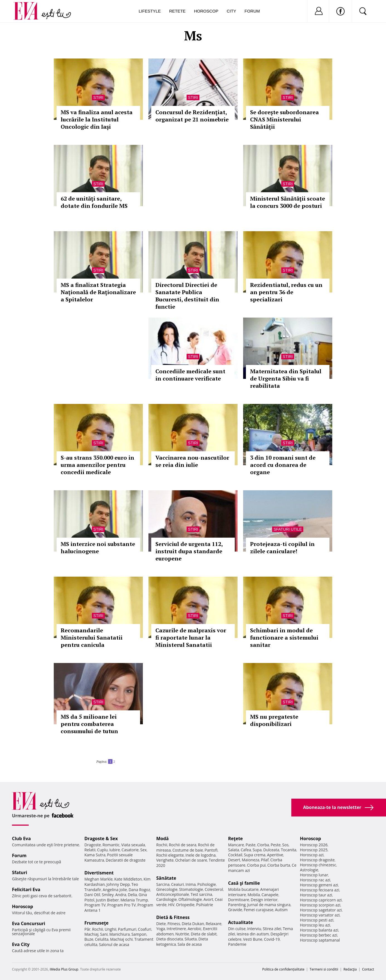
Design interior (264, 900)
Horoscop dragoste (317, 860)
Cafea (246, 850)
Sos (285, 845)
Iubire (114, 850)
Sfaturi (19, 872)
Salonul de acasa (114, 944)
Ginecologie (167, 889)
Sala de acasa (190, 944)
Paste (251, 845)
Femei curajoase (258, 910)
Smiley (108, 895)
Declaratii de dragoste (126, 860)
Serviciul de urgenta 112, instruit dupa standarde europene (189, 551)
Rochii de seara (183, 845)
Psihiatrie (205, 905)
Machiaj (91, 934)
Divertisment (99, 873)
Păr (87, 929)
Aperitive (275, 855)
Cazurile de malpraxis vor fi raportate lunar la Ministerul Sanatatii (191, 638)
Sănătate (166, 878)
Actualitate (240, 922)
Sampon (139, 934)
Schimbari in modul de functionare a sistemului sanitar (284, 638)
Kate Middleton (128, 879)
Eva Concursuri (29, 923)
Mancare (236, 845)
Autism (281, 910)
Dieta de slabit (204, 934)
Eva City (21, 944)
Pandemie (237, 944)
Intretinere (176, 929)
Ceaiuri (178, 884)
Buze (89, 939)
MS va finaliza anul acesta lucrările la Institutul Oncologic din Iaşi (97, 119)
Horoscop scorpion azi (320, 905)
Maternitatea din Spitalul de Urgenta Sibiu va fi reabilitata (286, 378)
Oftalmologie (190, 899)
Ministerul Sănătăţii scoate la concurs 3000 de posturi (288, 202)
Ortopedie (185, 905)
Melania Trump (134, 900)
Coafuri (145, 929)
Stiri (98, 97)
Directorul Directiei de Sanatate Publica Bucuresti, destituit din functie (187, 296)
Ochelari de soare (191, 860)
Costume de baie (188, 850)
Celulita (102, 939)
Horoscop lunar (314, 875)
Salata (234, 850)
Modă (163, 838)
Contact (368, 969)
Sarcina (163, 884)
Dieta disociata (170, 939)
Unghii (111, 929)
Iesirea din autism (253, 934)
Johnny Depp (118, 884)
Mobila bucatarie (243, 889)
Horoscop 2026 (314, 845)
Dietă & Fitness (173, 917)
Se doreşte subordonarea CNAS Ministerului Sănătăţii (284, 119)
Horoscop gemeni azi (319, 885)
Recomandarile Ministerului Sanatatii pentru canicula (92, 638)
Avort (208, 899)
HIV (171, 905)
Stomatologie (191, 889)
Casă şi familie (244, 883)
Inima (191, 884)
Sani (104, 934)
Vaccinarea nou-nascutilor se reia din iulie (192, 461)
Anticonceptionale (173, 894)
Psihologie (207, 884)
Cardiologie (167, 899)
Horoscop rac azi (315, 880)
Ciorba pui (256, 865)
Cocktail (235, 855)
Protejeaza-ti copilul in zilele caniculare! (282, 548)
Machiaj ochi (121, 939)
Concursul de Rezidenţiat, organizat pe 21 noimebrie (192, 116)
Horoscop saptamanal (320, 940)
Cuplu (102, 850)
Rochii (98, 929)
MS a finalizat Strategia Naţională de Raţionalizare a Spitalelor (98, 292)
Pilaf (265, 860)
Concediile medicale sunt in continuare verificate (190, 375)
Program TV (95, 905)
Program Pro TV (122, 905)
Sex (144, 850)
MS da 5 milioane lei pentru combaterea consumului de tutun (89, 724)
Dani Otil (92, 895)
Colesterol (214, 889)
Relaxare (214, 924)
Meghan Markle (99, 879)
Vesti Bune (253, 939)
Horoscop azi (312, 855)
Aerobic (195, 929)
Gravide (235, 910)
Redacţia (350, 969)
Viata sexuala (133, 845)
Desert (234, 860)
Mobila (254, 895)
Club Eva (21, 838)
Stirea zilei (272, 929)
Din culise (237, 929)
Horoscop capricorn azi (321, 900)
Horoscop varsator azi (320, 915)
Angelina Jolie (115, 890)
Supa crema (255, 855)
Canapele (270, 895)
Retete (177, 11)
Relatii (90, 850)
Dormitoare (239, 900)
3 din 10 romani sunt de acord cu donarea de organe (283, 465)
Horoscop (206, 11)
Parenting (237, 905)
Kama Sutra (95, 855)
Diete (161, 924)
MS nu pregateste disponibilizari (274, 720)
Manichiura (120, 934)
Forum (252, 11)
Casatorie (130, 850)
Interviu (254, 929)
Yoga (161, 929)
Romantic (111, 845)
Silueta (191, 939)
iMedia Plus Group (64, 969)
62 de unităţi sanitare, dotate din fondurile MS (94, 202)
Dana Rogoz (140, 890)
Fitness (174, 924)
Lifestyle (150, 11)
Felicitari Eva (26, 889)
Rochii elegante (170, 855)
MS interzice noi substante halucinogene (98, 548)
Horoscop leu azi (315, 925)
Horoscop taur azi (316, 895)
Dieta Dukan (193, 924)
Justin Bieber (107, 900)
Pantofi (211, 850)
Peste (276, 845)
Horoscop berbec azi (319, 935)
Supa (257, 850)
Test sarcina (201, 894)
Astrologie (309, 870)
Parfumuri (127, 929)
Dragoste (93, 845)
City (231, 11)
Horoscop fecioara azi (320, 890)
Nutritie (182, 934)
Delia (132, 895)
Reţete (235, 838)
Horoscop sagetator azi (321, 910)
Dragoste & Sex (101, 838)
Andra (121, 895)
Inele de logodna (201, 855)
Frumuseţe (97, 923)
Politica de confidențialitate (283, 969)
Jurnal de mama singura (269, 905)
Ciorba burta (279, 865)
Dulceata (271, 850)
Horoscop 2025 (314, 850)
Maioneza (251, 860)
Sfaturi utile (288, 529)
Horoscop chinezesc (318, 865)
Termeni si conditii (324, 969)
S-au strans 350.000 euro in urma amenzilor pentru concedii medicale (97, 465)
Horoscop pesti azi (317, 920)
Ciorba (263, 845)
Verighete (165, 860)
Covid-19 (272, 939)
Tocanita (289, 850)
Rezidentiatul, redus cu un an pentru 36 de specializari (286, 292)
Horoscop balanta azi (319, 930)
